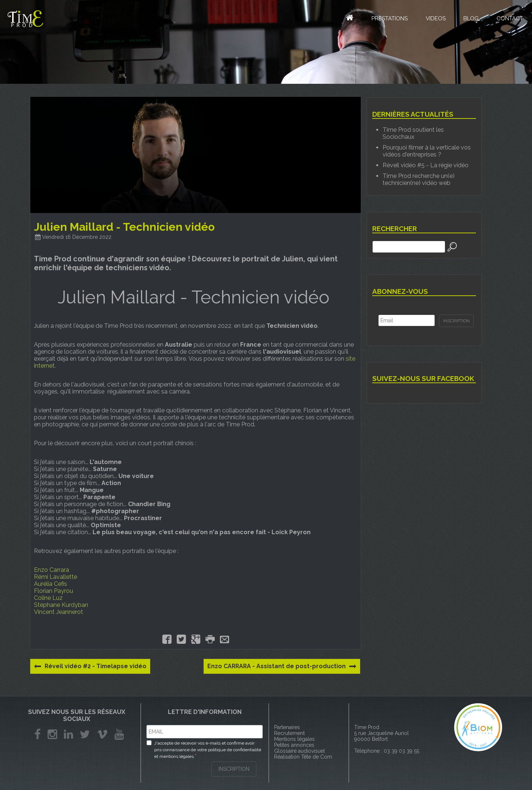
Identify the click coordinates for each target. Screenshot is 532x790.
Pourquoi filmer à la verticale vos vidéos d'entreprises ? (427, 151)
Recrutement (289, 733)
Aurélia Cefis (51, 584)
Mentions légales (294, 739)
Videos (434, 19)
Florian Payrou (53, 591)
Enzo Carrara (51, 570)
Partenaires (287, 727)
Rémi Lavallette (56, 577)
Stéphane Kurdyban (61, 605)
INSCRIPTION (234, 769)
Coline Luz (48, 598)
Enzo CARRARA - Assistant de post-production (281, 666)
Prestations (388, 19)
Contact (509, 19)
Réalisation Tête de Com (303, 757)
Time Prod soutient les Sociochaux (413, 133)
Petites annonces (294, 745)
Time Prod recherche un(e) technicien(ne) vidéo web (419, 179)
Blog (470, 19)
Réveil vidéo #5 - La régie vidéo (426, 165)
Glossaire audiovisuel (300, 751)
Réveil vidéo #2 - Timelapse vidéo (91, 666)
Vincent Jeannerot (58, 612)
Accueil (344, 18)
